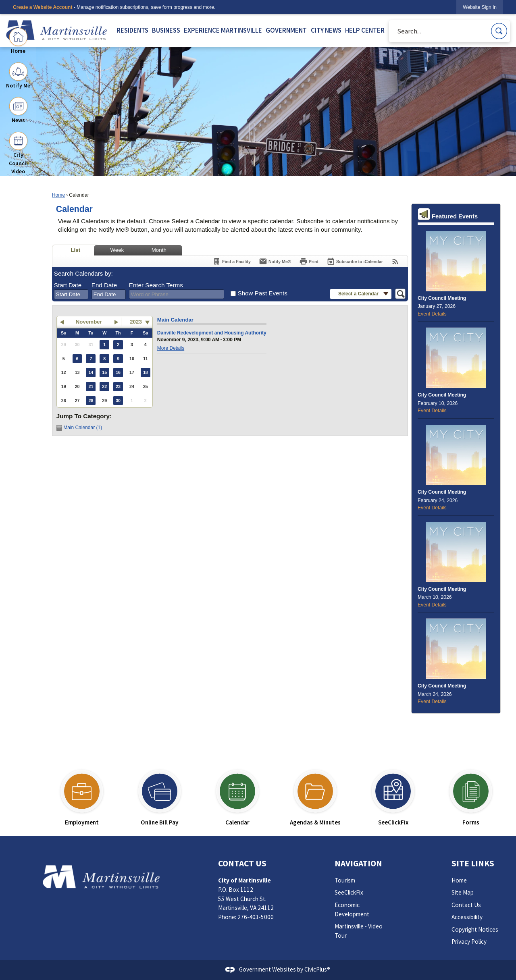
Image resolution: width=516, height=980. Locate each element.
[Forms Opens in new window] (471, 794)
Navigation (358, 863)
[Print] (309, 261)
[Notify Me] (275, 261)
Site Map (463, 892)
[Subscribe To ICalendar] (355, 261)
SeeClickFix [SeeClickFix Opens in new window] (349, 892)
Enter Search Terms (156, 285)
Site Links (473, 863)
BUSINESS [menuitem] (166, 30)
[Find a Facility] (232, 261)
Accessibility (467, 917)
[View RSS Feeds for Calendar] (395, 261)
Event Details (432, 314)
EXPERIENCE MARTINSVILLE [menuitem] (223, 30)
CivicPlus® (317, 969)
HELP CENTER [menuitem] (365, 30)
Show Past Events (263, 293)
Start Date (68, 285)
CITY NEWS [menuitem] (326, 30)
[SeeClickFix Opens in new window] (393, 794)
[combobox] (71, 295)
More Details (171, 348)
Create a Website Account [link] (43, 7)
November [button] (89, 322)
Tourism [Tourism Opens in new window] (345, 880)
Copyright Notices (475, 929)
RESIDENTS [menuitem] (132, 30)
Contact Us (466, 905)
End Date (104, 285)
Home (58, 195)
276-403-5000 (256, 917)
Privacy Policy (469, 942)
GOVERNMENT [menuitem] (286, 30)
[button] (499, 31)
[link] (480, 7)
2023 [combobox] (136, 322)
